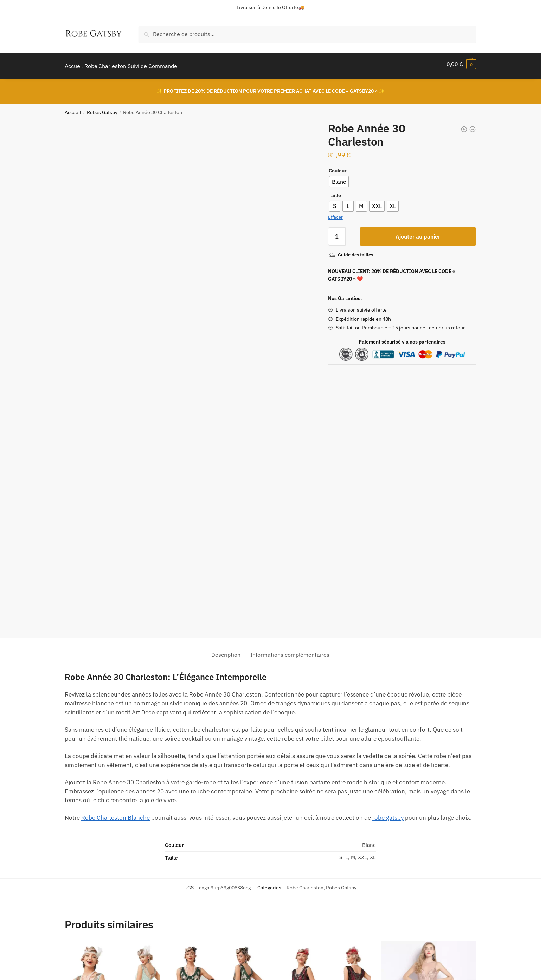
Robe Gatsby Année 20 (303, 837)
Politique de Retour (88, 907)
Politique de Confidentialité (97, 917)
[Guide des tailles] (351, 251)
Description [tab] (226, 410)
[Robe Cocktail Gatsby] (218, 760)
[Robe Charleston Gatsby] (112, 760)
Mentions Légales (85, 926)
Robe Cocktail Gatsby (196, 837)
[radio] (339, 177)
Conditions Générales (90, 936)
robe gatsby (388, 573)
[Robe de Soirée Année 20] (429, 760)
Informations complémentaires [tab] (290, 410)
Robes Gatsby (102, 108)
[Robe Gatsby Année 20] (323, 760)
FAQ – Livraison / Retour (236, 907)
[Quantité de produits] (337, 232)
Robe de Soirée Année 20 (412, 837)
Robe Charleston (305, 643)
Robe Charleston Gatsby (94, 837)
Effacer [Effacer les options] (335, 213)
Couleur (338, 166)
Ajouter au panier (418, 232)
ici (410, 907)
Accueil (73, 108)
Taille (335, 191)
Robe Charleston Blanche (115, 573)
